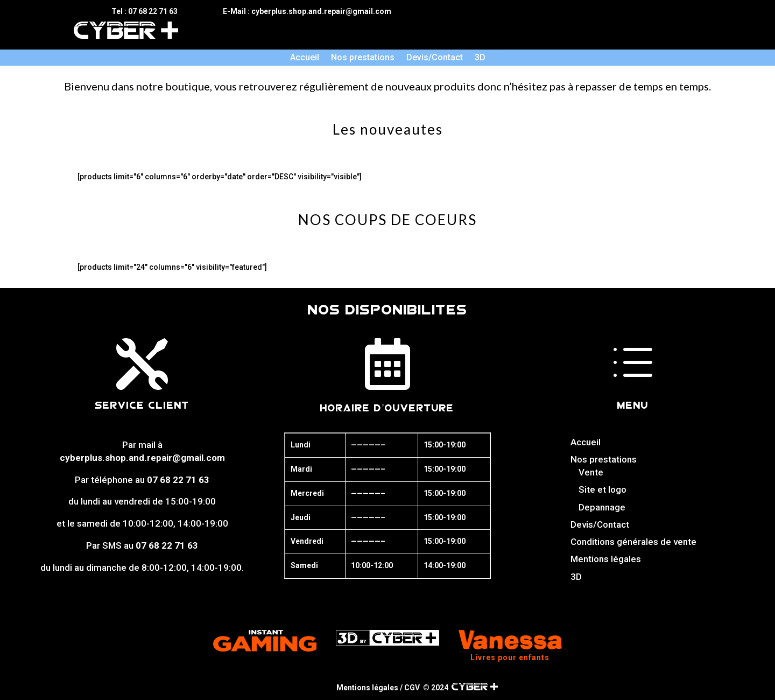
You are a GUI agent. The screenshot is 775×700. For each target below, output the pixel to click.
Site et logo (603, 489)
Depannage (602, 507)
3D (480, 58)
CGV (412, 688)
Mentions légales (606, 559)
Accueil (305, 58)
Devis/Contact (435, 58)
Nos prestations (363, 58)
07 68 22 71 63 (178, 480)
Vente (591, 472)
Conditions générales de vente (633, 542)
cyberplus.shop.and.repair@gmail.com (142, 458)
